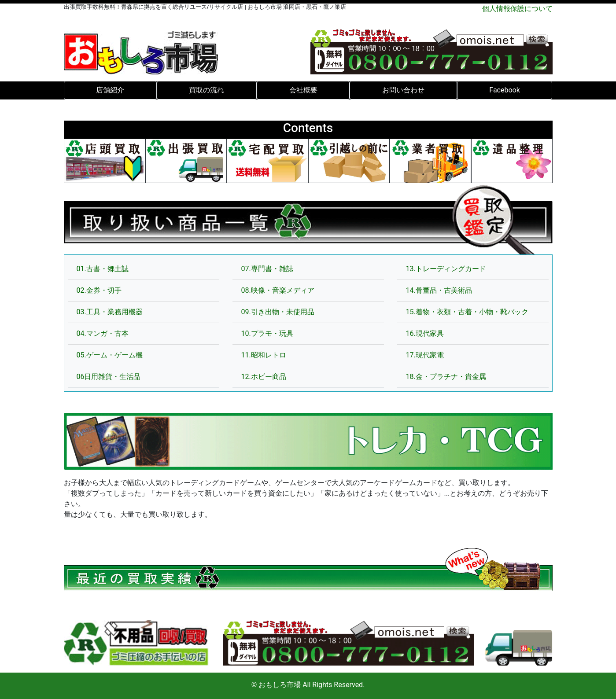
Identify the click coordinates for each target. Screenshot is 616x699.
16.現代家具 (425, 333)
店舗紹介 (110, 90)
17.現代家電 (425, 355)
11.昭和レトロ (264, 355)
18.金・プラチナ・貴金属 (446, 377)
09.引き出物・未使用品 (278, 312)
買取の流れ (207, 90)
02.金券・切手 (99, 290)
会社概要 (303, 90)
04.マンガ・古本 (103, 333)
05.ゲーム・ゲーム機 (110, 355)
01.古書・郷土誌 (103, 269)
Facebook (504, 90)
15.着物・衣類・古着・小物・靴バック (467, 312)
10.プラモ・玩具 (267, 333)
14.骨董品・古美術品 (439, 290)
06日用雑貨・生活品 (109, 377)
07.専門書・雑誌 (267, 269)
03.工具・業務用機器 (110, 312)
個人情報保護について (517, 9)
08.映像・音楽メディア (278, 290)
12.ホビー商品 (264, 377)
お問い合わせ (403, 90)
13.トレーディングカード (446, 269)
